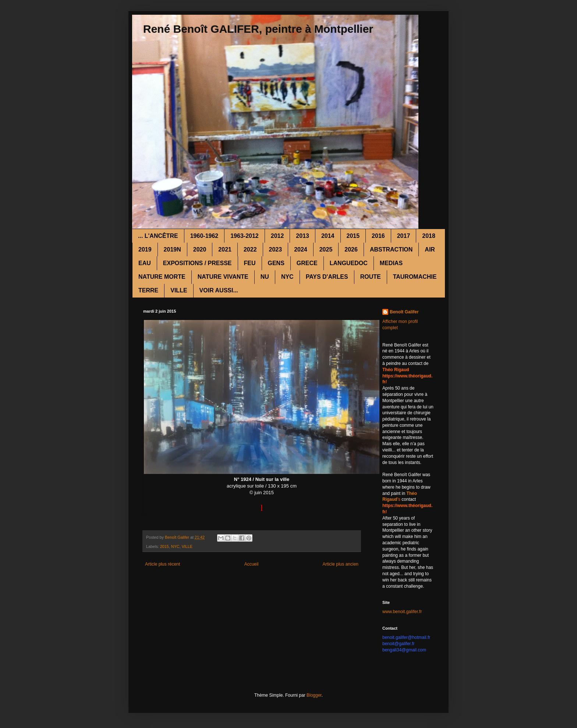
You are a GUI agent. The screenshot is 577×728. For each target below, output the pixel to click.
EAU (145, 263)
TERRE (148, 290)
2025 (326, 249)
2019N (172, 249)
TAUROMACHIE (415, 277)
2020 (200, 249)
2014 (328, 236)
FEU (250, 263)
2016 (378, 236)
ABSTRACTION (391, 249)
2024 (301, 249)
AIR (430, 249)
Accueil (252, 564)
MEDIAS (391, 263)
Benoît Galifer (404, 312)
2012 (277, 236)
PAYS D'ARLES (327, 277)
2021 (225, 249)
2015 (353, 236)
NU (265, 277)
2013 (302, 236)
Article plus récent (162, 564)
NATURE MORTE (162, 277)
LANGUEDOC (349, 263)
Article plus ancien (341, 564)
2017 (404, 236)
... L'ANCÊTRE (158, 236)
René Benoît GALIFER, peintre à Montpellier (258, 29)
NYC (287, 277)
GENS (276, 263)
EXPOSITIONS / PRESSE (197, 263)
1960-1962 (204, 236)
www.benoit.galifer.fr (402, 612)
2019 (145, 249)
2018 (429, 236)
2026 (351, 249)
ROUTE (371, 277)
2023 (276, 249)
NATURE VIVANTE (223, 277)
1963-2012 (245, 236)
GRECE (307, 263)
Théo (412, 493)
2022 (250, 249)
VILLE (179, 290)
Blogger (314, 695)
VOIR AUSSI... (219, 290)
